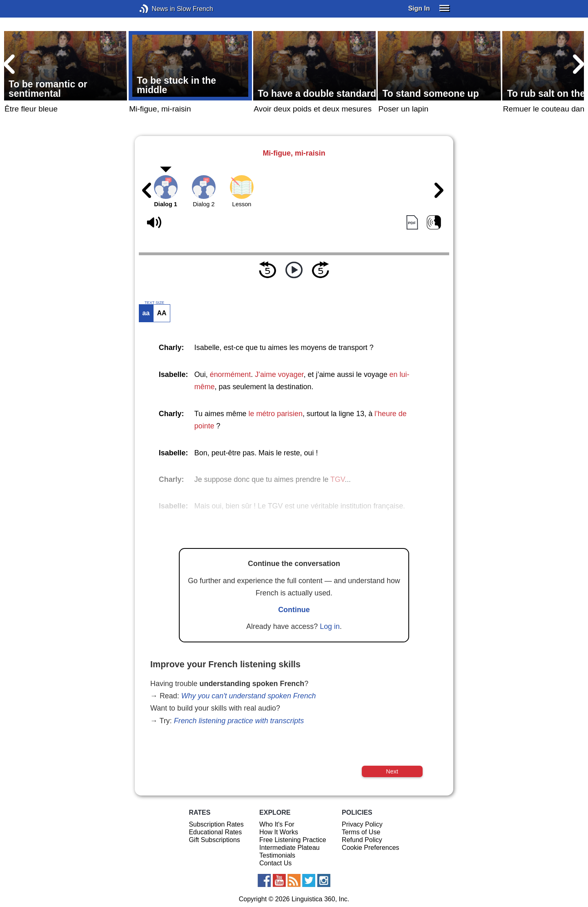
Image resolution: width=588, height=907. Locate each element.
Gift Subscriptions (214, 840)
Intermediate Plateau (290, 848)
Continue (294, 610)
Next (392, 771)
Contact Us (275, 863)
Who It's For (277, 824)
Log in (330, 626)
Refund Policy (362, 840)
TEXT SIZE (154, 303)
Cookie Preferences (371, 848)
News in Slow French (156, 9)
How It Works (279, 832)
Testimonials (277, 855)
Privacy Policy (362, 824)
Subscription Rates (216, 824)
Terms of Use (361, 832)
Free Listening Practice (293, 840)
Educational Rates (215, 832)
